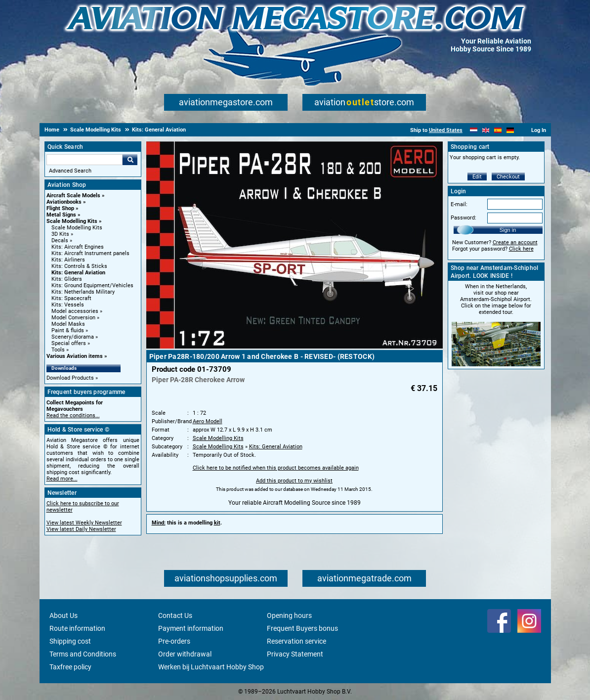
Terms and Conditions (83, 654)
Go (130, 160)
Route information (77, 628)
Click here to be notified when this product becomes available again (276, 468)
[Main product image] (295, 347)
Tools (58, 350)
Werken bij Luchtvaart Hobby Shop (211, 667)
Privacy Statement (295, 654)
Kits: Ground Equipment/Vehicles (92, 285)
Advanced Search (70, 171)
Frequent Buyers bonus (302, 628)
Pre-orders (174, 641)
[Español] (498, 130)
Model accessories (75, 311)
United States (446, 130)
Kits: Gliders (67, 279)
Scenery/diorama (73, 337)
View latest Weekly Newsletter (84, 523)
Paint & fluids (68, 330)
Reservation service (296, 641)
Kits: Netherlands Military (83, 292)
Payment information (191, 628)
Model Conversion (73, 318)
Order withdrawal (185, 654)
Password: (464, 218)
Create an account (515, 242)
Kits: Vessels (68, 305)
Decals (60, 241)
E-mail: (459, 204)
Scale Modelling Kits (72, 221)
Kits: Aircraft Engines (78, 247)
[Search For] (84, 160)
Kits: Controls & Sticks (79, 266)
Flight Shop (60, 208)
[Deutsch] (510, 130)
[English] (486, 130)
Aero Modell (208, 421)
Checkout (508, 177)
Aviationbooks (64, 202)
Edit (477, 177)
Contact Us (175, 615)
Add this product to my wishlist (294, 481)
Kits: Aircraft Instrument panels (90, 253)
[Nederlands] (474, 130)
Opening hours (289, 615)
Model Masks (68, 324)
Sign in (508, 230)
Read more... (62, 479)
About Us (63, 615)
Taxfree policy (70, 667)
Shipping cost (70, 641)
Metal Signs (61, 215)
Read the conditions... (73, 416)
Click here (521, 249)
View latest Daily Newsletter (81, 529)
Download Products (70, 378)
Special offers (69, 343)
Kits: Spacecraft (71, 298)
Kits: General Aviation (78, 273)
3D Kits (60, 234)
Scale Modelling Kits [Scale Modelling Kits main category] (77, 228)
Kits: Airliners (68, 260)
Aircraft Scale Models (73, 196)
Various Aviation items (75, 356)
